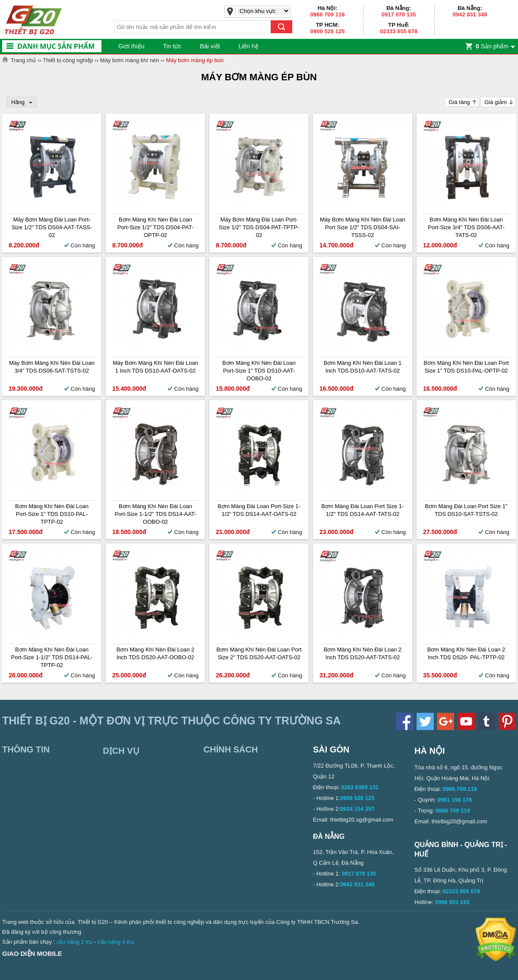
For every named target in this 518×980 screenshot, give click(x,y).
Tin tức (172, 46)
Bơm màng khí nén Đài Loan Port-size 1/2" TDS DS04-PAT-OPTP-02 (156, 227)
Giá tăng (459, 102)
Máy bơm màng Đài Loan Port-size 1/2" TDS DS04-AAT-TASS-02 (52, 227)
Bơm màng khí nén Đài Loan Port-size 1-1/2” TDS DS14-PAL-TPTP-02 (52, 657)
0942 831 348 (470, 14)
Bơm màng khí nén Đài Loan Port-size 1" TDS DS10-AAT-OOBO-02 (259, 371)
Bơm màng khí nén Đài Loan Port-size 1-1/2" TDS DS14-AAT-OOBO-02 (155, 514)
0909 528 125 (328, 31)
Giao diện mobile (32, 953)
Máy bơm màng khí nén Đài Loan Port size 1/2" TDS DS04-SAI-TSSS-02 (363, 227)
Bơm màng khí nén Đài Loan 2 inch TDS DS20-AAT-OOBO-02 (156, 653)
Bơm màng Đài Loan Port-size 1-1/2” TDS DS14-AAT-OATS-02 (259, 510)
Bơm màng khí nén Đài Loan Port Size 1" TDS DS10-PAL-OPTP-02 (466, 367)
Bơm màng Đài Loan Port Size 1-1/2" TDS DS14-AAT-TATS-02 (363, 510)
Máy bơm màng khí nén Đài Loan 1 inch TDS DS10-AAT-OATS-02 (155, 367)
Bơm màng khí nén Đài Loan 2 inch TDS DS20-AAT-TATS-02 (363, 653)
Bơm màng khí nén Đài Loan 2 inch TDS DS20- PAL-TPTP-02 (466, 653)
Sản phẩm (492, 46)
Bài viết (210, 46)
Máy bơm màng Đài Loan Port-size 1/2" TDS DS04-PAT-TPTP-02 (259, 227)
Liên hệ (248, 46)
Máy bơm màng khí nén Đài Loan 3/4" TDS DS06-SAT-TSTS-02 (52, 367)
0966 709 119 (328, 14)
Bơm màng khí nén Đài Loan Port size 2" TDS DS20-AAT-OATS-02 (259, 653)
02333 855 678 (399, 31)
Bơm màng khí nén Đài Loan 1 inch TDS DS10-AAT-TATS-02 (363, 367)
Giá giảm (496, 102)
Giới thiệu (131, 46)
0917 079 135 (399, 14)
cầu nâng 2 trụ (75, 942)
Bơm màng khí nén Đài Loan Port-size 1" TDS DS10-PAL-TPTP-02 (52, 514)
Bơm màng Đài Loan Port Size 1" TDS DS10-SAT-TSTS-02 (466, 510)
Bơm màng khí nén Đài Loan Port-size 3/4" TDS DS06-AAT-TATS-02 (466, 227)
